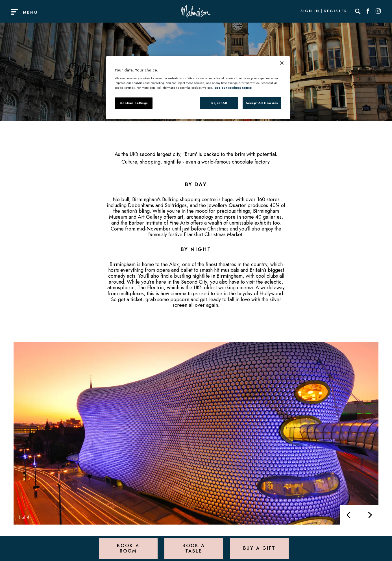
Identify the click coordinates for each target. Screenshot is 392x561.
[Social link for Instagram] (378, 11)
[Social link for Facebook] (368, 11)
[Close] (282, 63)
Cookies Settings (134, 103)
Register (336, 11)
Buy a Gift (259, 548)
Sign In (310, 11)
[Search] (358, 11)
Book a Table (194, 548)
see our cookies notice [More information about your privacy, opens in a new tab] (233, 88)
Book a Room (128, 548)
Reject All (219, 103)
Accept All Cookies (262, 103)
